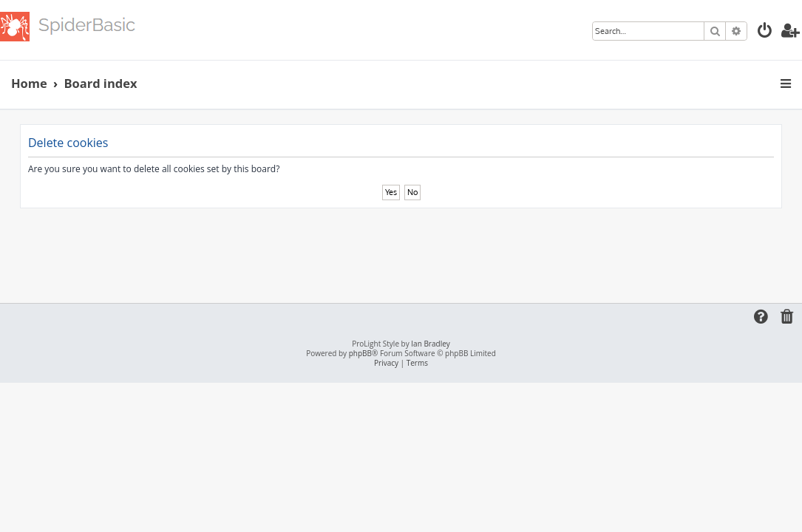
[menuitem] (765, 32)
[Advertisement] (401, 249)
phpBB (360, 354)
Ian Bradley (430, 344)
